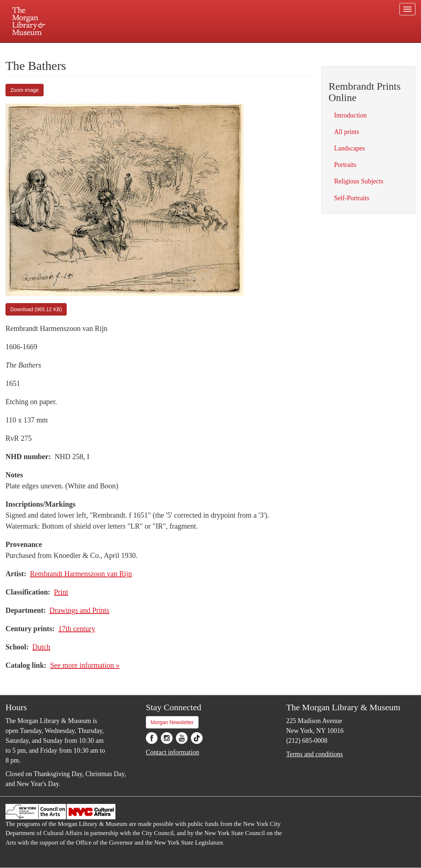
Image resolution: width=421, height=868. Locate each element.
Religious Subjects (359, 181)
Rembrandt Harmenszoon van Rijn (81, 574)
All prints (347, 132)
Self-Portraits (352, 198)
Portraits (345, 165)
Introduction (350, 115)
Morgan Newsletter (172, 722)
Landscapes (350, 148)
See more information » (85, 665)
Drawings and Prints (79, 610)
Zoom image (25, 90)
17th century (77, 629)
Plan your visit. (123, 49)
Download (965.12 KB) (36, 309)
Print (61, 592)
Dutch (41, 647)
